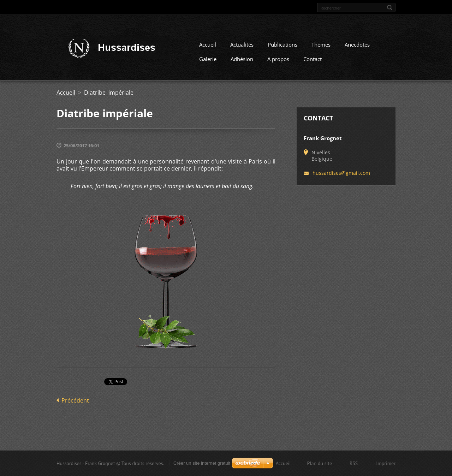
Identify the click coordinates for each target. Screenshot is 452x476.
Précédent (75, 400)
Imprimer (386, 463)
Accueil (208, 44)
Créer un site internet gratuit (202, 463)
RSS (354, 463)
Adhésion (242, 59)
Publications (282, 44)
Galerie (208, 59)
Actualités (242, 44)
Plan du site (320, 463)
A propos (278, 59)
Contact (313, 59)
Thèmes (321, 44)
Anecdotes (357, 44)
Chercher (389, 7)
